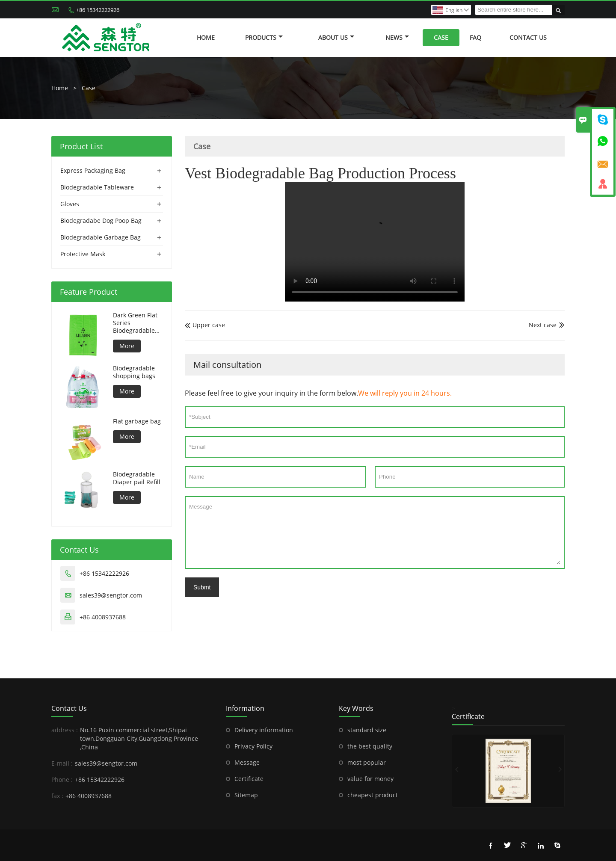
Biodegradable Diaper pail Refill (137, 478)
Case (441, 37)
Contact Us (528, 37)
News (397, 37)
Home (206, 37)
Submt (202, 587)
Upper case (205, 325)
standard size (367, 730)
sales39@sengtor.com (111, 595)
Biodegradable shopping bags (134, 372)
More (127, 346)
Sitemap (246, 795)
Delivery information (264, 730)
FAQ (475, 37)
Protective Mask (83, 254)
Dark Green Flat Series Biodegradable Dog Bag (135, 323)
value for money (370, 779)
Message (375, 533)
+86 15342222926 (98, 10)
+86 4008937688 (103, 617)
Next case (543, 325)
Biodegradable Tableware (97, 187)
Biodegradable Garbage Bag (101, 237)
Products (264, 37)
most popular (367, 762)
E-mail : (62, 763)
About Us (336, 37)
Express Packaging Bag (93, 170)
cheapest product (373, 795)
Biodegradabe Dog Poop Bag (101, 220)
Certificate (249, 779)
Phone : (62, 780)
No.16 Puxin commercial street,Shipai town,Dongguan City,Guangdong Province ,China (139, 738)
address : (65, 730)
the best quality (370, 746)
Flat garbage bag (137, 421)
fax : (57, 796)
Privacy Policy (253, 746)
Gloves (70, 204)
